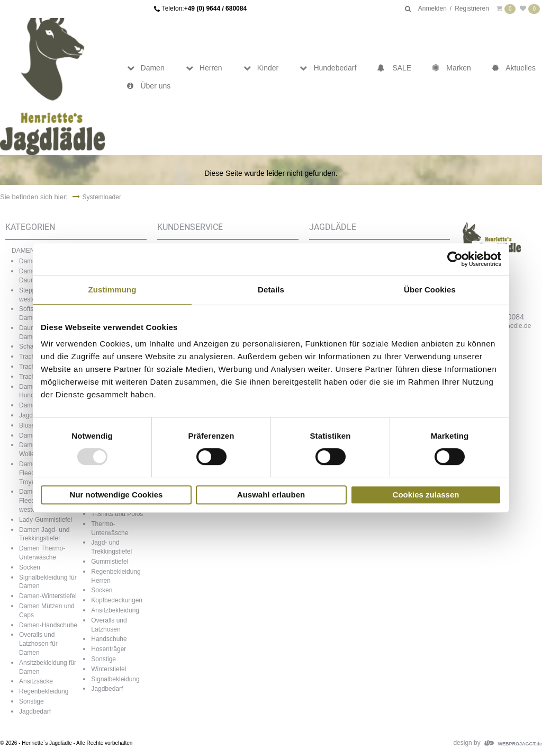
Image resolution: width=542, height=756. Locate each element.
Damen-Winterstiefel (48, 596)
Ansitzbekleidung (115, 610)
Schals (29, 346)
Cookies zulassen (426, 495)
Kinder (261, 68)
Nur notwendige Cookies (116, 495)
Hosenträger (109, 649)
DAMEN (23, 251)
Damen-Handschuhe (48, 625)
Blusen (29, 425)
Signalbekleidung (115, 679)
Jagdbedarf (35, 711)
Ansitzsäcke (36, 681)
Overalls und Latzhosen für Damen (38, 644)
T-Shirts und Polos (117, 514)
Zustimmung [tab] (112, 290)
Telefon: (204, 9)
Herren (204, 68)
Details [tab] (271, 290)
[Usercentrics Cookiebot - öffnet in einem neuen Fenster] (455, 259)
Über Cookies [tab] (430, 290)
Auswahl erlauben (271, 495)
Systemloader (102, 197)
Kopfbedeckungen (117, 600)
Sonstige (31, 701)
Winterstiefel (109, 669)
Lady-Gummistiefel (46, 520)
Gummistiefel (110, 562)
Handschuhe (109, 639)
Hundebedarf (328, 68)
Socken (30, 567)
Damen (146, 68)
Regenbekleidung (44, 691)
